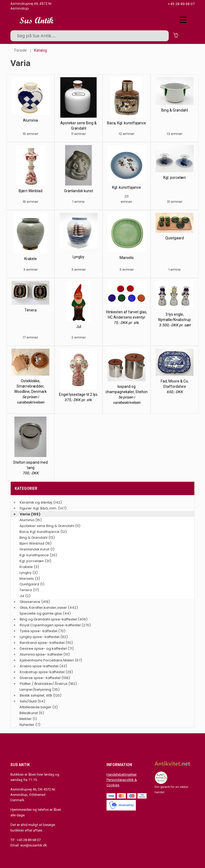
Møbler (26, 719)
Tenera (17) (29, 590)
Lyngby (78, 257)
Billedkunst (29, 713)
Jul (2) (25, 596)
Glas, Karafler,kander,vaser (43, 608)
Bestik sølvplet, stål (36, 695)
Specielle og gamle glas (41, 613)
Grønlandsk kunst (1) (37, 549)
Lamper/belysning (36, 690)
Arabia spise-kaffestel (39, 666)
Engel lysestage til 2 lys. (79, 394)
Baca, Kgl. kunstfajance (127, 123)
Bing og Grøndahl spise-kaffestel (48, 619)
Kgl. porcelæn (175, 178)
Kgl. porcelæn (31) (35, 561)
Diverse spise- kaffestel (40, 678)
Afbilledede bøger (36, 707)
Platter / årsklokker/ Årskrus (44, 684)
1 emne (78, 202)
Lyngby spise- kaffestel (40, 637)
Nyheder (27, 725)
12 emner (127, 134)
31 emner (175, 202)
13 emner (175, 134)
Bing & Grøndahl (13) (37, 538)
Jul (79, 327)
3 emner (31, 270)
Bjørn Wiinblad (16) (36, 543)
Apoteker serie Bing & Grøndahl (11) (50, 526)
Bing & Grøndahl (175, 110)
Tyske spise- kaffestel (39, 631)
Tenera (31, 310)
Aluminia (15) (31, 520)
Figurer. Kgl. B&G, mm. (38, 508)
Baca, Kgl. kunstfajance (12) (43, 532)
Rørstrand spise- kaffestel (42, 643)
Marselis (127, 258)
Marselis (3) (30, 579)
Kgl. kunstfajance (127, 187)
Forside (21, 50)
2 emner (79, 337)
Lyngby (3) (29, 573)
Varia (25, 514)
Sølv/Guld (28, 701)
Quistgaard (175, 238)
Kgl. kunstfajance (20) (38, 555)
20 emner (127, 199)
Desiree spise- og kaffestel (43, 649)
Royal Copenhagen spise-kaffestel (50, 625)
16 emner (31, 202)
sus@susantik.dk (34, 845)
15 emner (31, 134)
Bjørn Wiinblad (31, 191)
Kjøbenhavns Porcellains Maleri (47, 660)
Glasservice (30, 602)
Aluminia (30, 120)
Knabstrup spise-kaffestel (42, 672)
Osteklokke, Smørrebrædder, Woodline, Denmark (30, 386)
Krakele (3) (29, 567)
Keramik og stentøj (36, 502)
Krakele (31, 259)
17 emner (30, 337)
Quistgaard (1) (32, 584)
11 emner (79, 134)
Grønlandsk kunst (79, 191)
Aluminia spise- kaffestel (41, 654)
